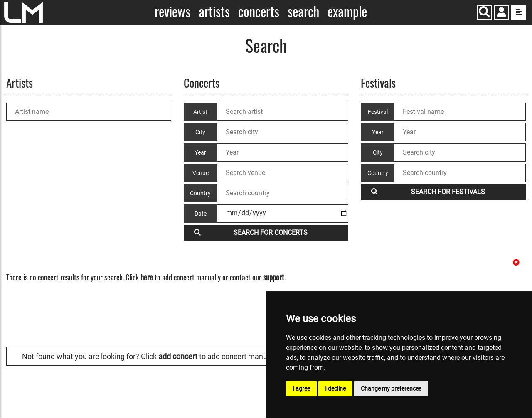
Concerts (259, 11)
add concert (178, 356)
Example (347, 11)
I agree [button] (301, 388)
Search (303, 11)
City (378, 152)
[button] (501, 14)
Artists (214, 11)
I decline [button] (335, 388)
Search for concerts (251, 232)
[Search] (484, 13)
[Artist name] (89, 112)
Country (378, 173)
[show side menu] (518, 13)
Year (378, 132)
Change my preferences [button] (391, 388)
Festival (378, 112)
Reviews (172, 11)
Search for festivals (428, 192)
